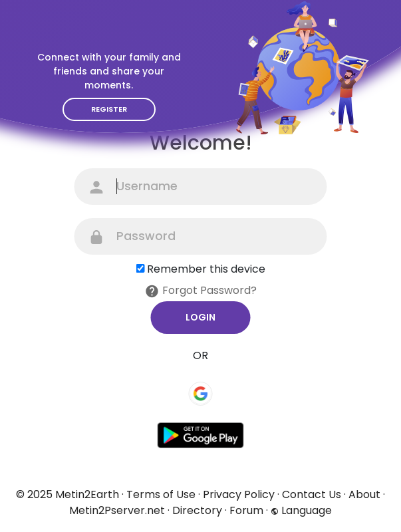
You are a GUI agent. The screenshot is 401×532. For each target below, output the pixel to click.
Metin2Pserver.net (117, 510)
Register (109, 109)
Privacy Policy (239, 494)
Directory (197, 510)
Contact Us (312, 494)
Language (301, 510)
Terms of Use (161, 494)
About (364, 494)
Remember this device (206, 269)
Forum (246, 510)
